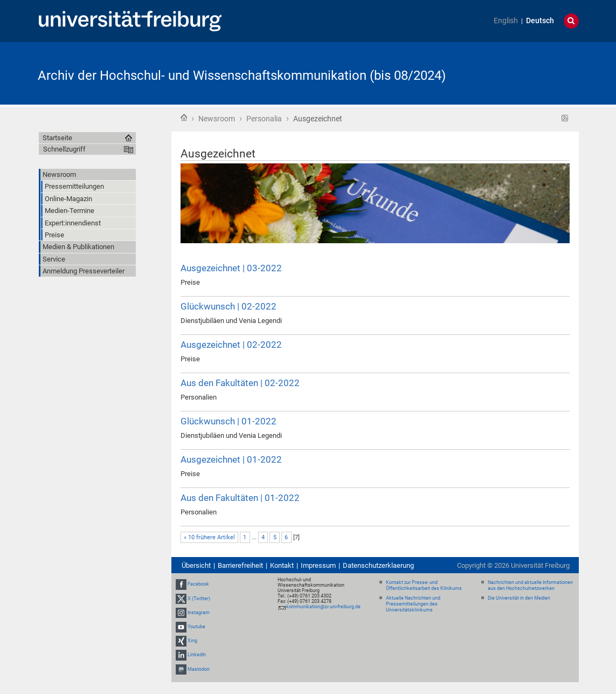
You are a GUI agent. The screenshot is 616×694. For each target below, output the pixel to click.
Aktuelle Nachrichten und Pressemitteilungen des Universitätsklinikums (413, 604)
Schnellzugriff (64, 149)
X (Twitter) (199, 599)
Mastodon (199, 669)
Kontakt (282, 565)
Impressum (318, 565)
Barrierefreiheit (240, 565)
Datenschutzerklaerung (378, 565)
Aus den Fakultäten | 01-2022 (240, 498)
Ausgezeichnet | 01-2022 (231, 459)
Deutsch (540, 21)
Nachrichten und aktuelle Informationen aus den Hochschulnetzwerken (530, 585)
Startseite (184, 118)
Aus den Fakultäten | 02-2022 (240, 383)
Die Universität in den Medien (519, 598)
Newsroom (217, 119)
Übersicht (196, 565)
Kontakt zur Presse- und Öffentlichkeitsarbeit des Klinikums (424, 585)
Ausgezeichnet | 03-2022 (231, 268)
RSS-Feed (565, 118)
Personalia (264, 119)
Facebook (198, 584)
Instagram (199, 613)
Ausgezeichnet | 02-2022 (231, 345)
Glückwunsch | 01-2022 (229, 421)
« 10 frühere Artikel (209, 537)
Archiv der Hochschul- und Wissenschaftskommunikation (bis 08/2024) (242, 75)
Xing (192, 641)
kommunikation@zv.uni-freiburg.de (323, 607)
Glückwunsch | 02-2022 (229, 306)
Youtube (196, 627)
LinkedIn (197, 655)
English (506, 21)
